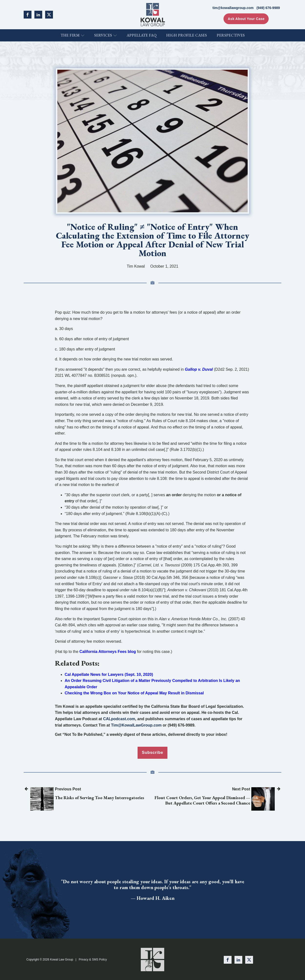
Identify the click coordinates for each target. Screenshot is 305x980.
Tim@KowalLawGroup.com (136, 725)
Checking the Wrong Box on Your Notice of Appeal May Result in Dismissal (134, 693)
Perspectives (231, 35)
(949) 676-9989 (268, 8)
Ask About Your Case (246, 19)
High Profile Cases (187, 35)
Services (106, 35)
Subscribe (152, 752)
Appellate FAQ (142, 35)
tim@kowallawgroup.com (233, 8)
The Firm (72, 35)
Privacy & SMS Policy (93, 959)
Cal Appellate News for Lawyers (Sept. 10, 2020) (109, 674)
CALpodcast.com (119, 719)
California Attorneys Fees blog (108, 652)
